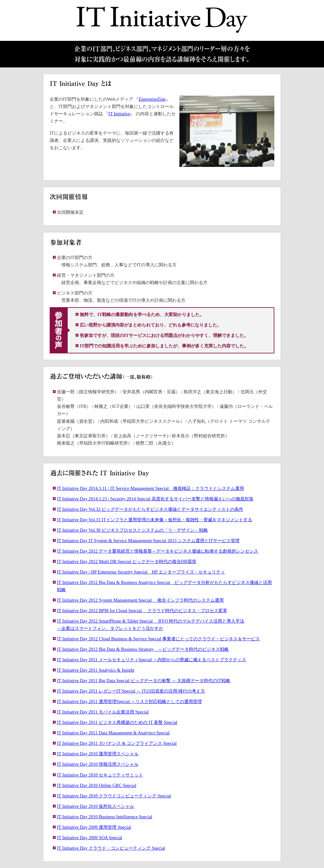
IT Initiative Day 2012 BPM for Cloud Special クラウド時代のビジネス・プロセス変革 (142, 611)
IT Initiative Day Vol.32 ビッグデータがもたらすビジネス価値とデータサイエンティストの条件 (150, 509)
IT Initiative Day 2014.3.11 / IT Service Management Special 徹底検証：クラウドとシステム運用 (150, 488)
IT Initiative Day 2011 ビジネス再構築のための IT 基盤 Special (117, 722)
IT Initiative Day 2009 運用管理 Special (94, 827)
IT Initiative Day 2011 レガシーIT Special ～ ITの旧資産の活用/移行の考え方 (131, 691)
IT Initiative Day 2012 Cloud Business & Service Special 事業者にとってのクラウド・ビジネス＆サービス (158, 639)
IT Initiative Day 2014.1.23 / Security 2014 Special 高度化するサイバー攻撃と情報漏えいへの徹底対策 (155, 499)
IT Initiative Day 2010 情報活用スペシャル (98, 764)
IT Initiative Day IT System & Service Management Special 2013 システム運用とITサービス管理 (148, 541)
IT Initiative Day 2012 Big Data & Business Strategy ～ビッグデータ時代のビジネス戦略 (143, 649)
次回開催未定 (70, 212)
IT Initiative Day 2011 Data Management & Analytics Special (113, 733)
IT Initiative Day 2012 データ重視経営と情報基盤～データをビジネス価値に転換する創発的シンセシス (158, 551)
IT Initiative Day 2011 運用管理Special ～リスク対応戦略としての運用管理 (129, 701)
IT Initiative (119, 114)
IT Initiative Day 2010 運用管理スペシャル (98, 754)
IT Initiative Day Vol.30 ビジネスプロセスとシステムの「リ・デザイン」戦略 (132, 530)
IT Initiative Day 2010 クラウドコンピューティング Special (114, 796)
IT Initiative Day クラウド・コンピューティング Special (111, 848)
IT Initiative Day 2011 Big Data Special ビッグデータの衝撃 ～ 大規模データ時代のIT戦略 (144, 681)
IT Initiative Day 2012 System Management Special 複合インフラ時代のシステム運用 (140, 600)
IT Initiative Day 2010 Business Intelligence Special (105, 817)
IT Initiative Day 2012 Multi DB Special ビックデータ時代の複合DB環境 (127, 561)
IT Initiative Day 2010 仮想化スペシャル (96, 806)
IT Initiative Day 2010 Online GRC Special (97, 785)
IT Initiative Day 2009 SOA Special (90, 838)
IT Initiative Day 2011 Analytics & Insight (96, 670)
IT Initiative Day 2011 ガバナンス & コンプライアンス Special (117, 743)
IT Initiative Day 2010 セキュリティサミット (100, 775)
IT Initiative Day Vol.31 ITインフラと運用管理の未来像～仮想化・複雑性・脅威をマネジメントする (155, 520)
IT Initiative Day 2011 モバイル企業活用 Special (103, 712)
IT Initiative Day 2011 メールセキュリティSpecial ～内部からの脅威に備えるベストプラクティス (152, 660)
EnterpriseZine (152, 99)
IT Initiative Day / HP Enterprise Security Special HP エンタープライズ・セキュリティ (141, 572)
